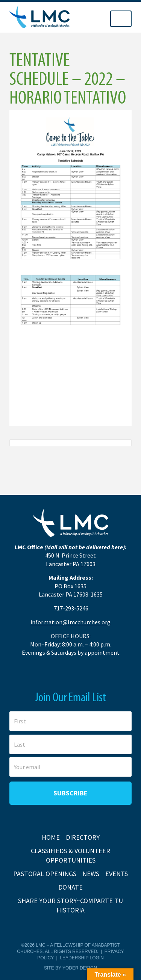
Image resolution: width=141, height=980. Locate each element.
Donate (70, 887)
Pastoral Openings (45, 874)
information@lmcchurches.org (70, 622)
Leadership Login (82, 958)
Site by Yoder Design (70, 968)
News (91, 874)
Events (117, 874)
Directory (83, 837)
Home (51, 837)
